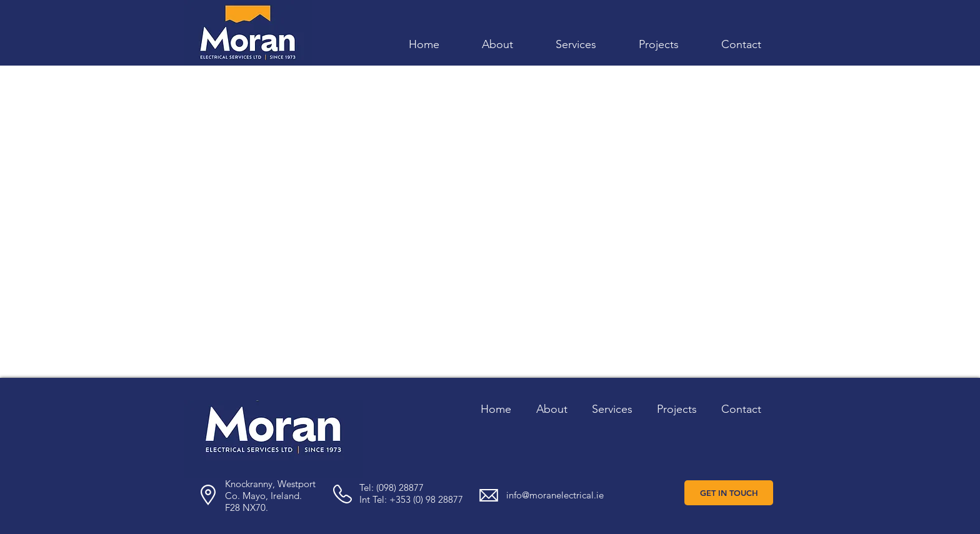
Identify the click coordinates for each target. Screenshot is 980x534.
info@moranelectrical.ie (555, 495)
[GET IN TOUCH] (729, 493)
